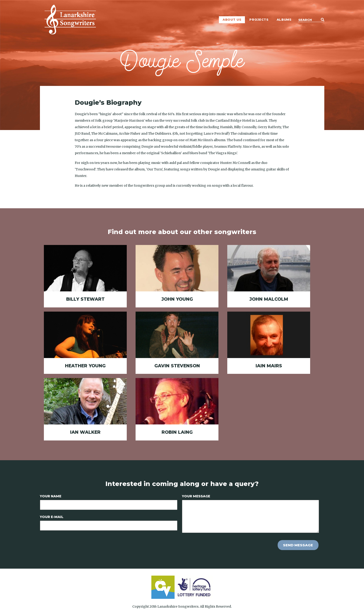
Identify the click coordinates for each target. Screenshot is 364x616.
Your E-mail (52, 517)
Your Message (196, 496)
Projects (259, 20)
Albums (284, 20)
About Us (232, 20)
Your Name (51, 496)
